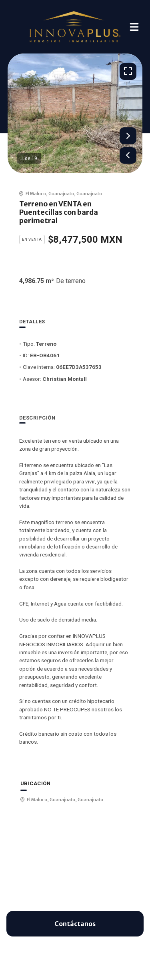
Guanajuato (61, 194)
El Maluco (36, 194)
